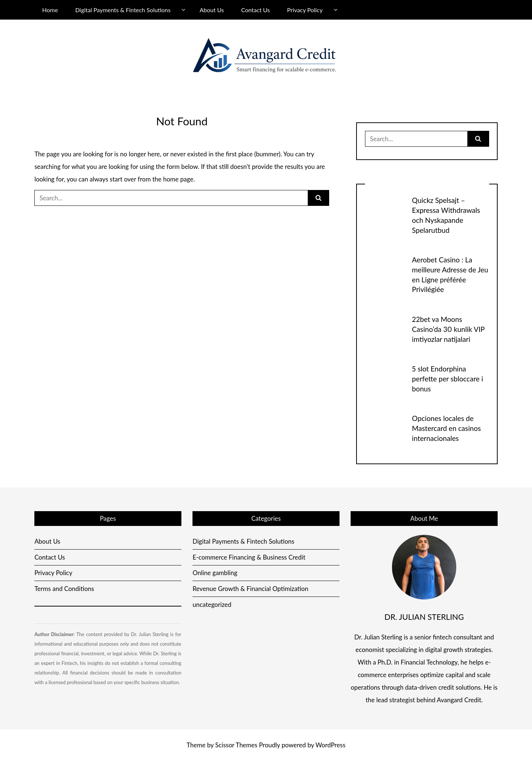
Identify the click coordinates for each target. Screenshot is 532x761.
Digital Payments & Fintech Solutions (123, 10)
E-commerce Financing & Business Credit (249, 557)
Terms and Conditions (64, 589)
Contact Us (256, 10)
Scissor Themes (236, 745)
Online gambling (215, 573)
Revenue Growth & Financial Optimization (250, 589)
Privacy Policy (305, 10)
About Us (212, 10)
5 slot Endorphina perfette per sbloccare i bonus (447, 379)
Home (50, 10)
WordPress (330, 745)
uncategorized (212, 604)
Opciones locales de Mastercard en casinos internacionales (446, 428)
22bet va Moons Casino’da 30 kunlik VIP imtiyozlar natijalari (448, 329)
